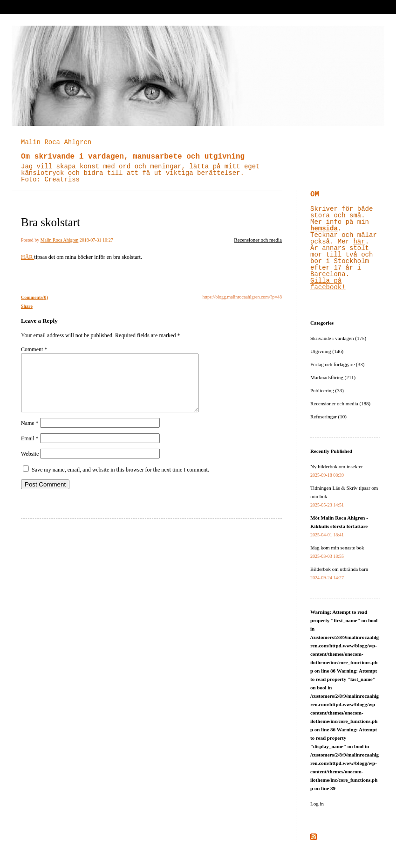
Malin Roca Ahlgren (56, 142)
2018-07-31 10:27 (96, 240)
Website (30, 465)
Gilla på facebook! (328, 284)
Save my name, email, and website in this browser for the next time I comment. (120, 481)
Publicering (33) (327, 390)
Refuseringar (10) (328, 417)
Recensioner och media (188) (340, 403)
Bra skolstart (51, 222)
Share (27, 306)
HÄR (27, 257)
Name (30, 434)
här (359, 242)
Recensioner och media (258, 240)
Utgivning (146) (327, 351)
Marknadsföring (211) (333, 377)
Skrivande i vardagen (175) (338, 338)
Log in (317, 804)
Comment (34, 349)
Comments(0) (34, 297)
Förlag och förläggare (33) (337, 364)
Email (30, 450)
